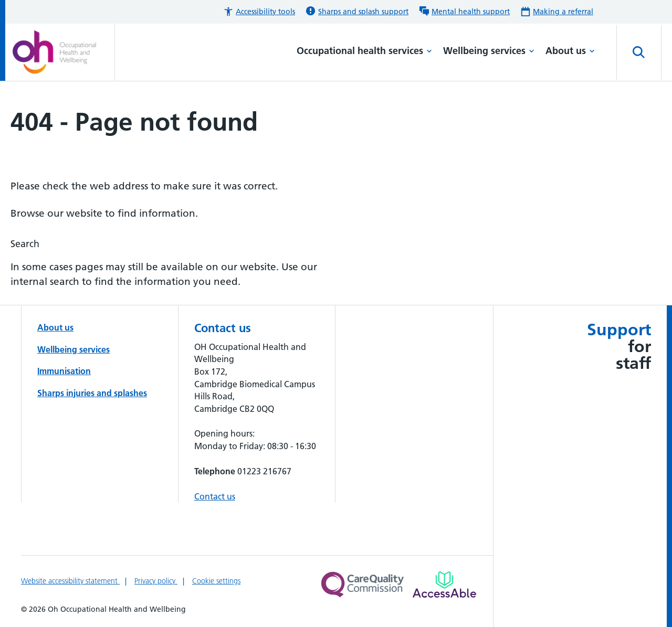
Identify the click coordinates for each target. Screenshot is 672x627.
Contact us (215, 496)
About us (570, 51)
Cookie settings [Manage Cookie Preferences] (216, 581)
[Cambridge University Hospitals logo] (63, 52)
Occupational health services (364, 51)
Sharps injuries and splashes (92, 393)
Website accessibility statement (70, 581)
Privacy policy (156, 581)
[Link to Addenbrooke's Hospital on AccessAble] (444, 585)
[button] (259, 12)
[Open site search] (639, 52)
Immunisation (64, 371)
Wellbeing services (489, 51)
